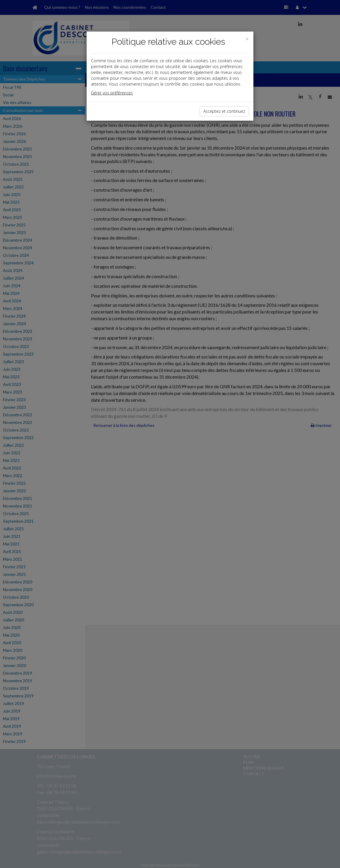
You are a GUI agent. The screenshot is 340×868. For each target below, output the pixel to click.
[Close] (247, 39)
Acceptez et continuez (224, 111)
